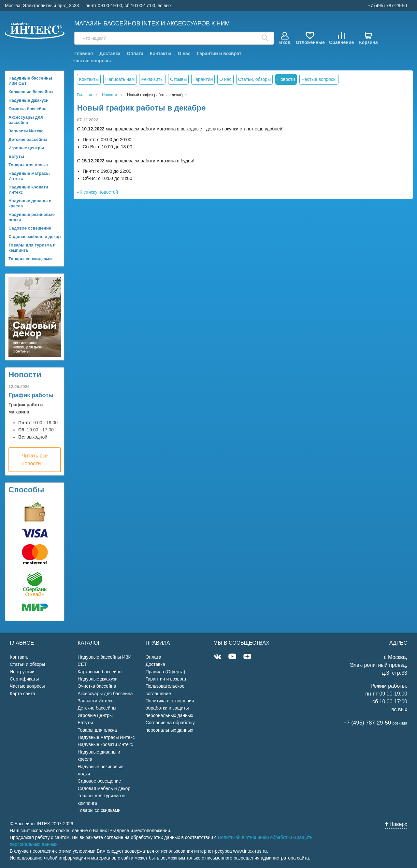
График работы (31, 395)
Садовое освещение (30, 228)
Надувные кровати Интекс (28, 190)
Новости (25, 374)
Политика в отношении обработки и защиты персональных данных (170, 708)
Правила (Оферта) (165, 672)
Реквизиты (152, 79)
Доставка (110, 53)
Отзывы (178, 79)
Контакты (161, 53)
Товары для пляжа (28, 165)
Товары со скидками (30, 259)
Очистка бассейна (28, 109)
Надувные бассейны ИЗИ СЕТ (30, 81)
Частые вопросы (92, 61)
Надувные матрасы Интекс (29, 176)
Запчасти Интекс (26, 131)
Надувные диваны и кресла (30, 203)
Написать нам (120, 79)
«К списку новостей (97, 192)
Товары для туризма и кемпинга (32, 248)
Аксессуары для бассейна (26, 120)
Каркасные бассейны (31, 92)
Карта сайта (22, 694)
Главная (84, 53)
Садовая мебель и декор (35, 237)
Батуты (16, 156)
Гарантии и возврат (219, 53)
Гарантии (203, 79)
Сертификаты (24, 679)
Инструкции (22, 672)
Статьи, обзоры (255, 79)
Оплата (135, 53)
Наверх (396, 824)
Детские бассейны (28, 139)
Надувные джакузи (29, 100)
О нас (184, 53)
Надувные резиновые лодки (32, 217)
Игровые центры (26, 148)
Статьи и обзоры (27, 664)
